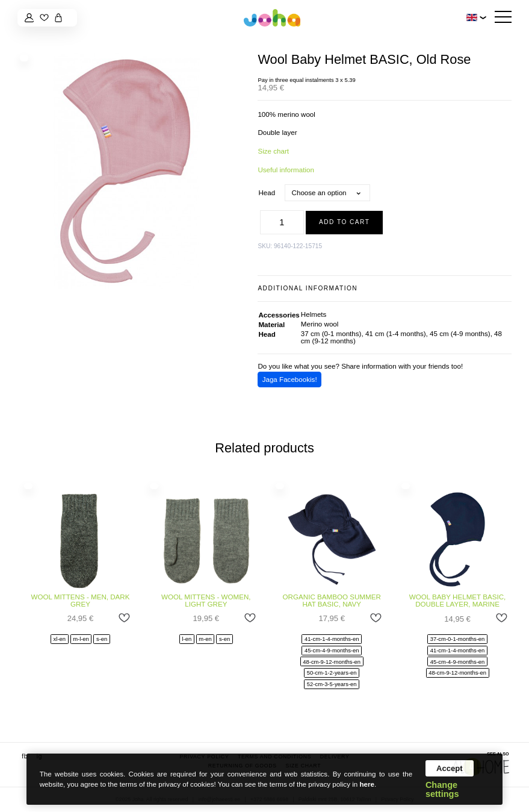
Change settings (442, 789)
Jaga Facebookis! (290, 379)
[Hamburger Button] (503, 18)
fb (25, 757)
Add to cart (344, 222)
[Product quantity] (282, 222)
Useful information (286, 170)
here (367, 784)
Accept (450, 768)
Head (267, 192)
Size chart (273, 151)
